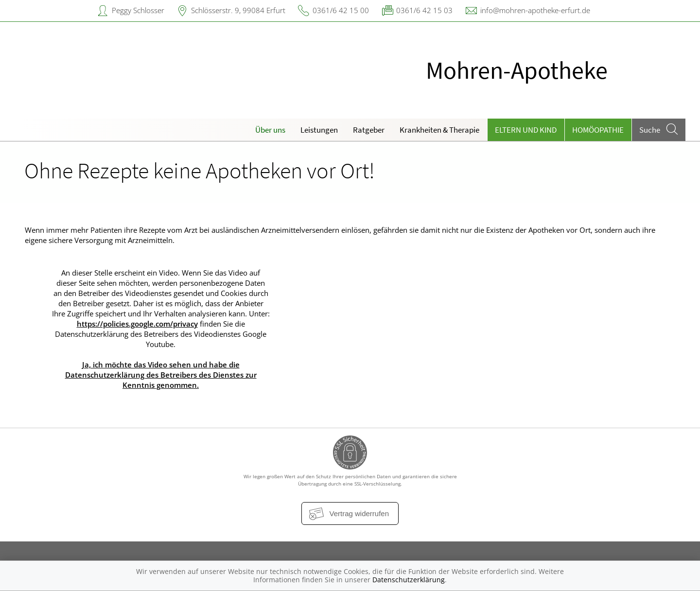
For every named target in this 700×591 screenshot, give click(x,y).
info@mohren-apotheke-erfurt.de (535, 10)
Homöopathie (598, 130)
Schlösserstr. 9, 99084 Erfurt (238, 10)
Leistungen (319, 130)
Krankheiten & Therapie (439, 130)
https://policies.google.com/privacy (137, 324)
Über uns (270, 130)
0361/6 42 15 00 (341, 10)
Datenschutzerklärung (409, 580)
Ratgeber (369, 130)
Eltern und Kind (526, 130)
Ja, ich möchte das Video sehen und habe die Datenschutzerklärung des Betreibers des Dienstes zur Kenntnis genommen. (161, 375)
